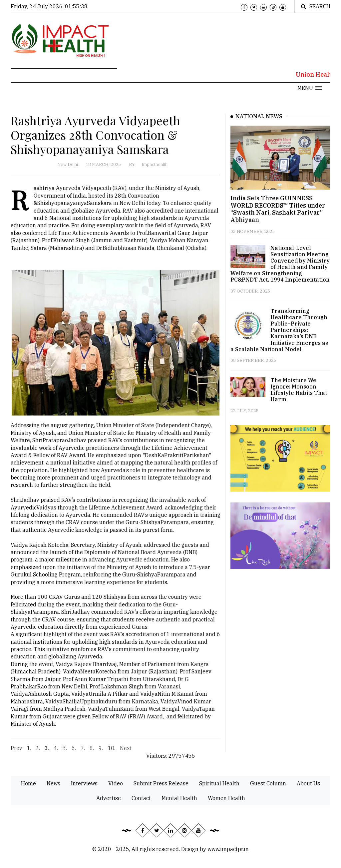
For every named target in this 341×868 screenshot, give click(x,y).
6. (74, 752)
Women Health (226, 798)
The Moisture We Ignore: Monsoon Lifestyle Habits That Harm (299, 390)
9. (101, 752)
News (53, 783)
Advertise (109, 798)
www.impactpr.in (228, 849)
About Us (308, 783)
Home (28, 783)
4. (56, 752)
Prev (16, 752)
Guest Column (268, 783)
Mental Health (179, 798)
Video (116, 783)
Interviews (84, 783)
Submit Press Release (161, 783)
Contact (141, 798)
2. (38, 752)
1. (29, 752)
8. (92, 752)
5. (65, 752)
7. (83, 752)
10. (111, 752)
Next (126, 752)
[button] (310, 88)
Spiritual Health (219, 783)
